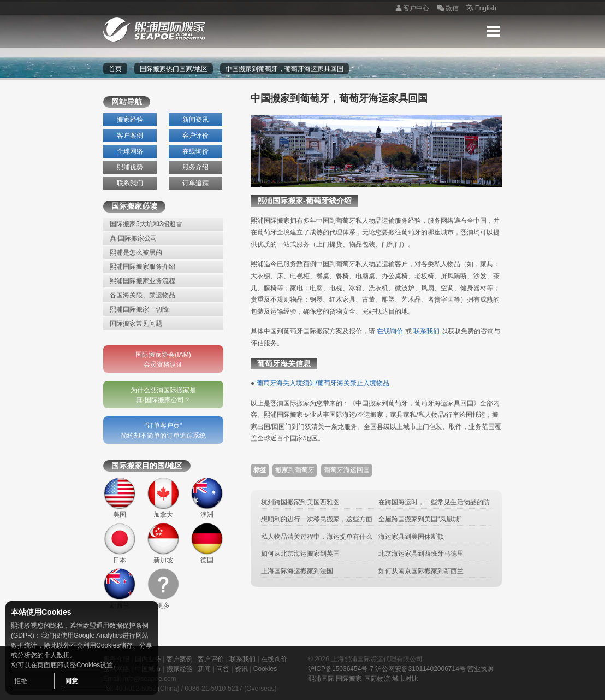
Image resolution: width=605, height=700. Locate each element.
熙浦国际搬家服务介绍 (143, 267)
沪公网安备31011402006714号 (420, 669)
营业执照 (481, 669)
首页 (115, 69)
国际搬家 (349, 679)
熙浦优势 (130, 167)
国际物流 (377, 679)
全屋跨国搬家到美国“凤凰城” (420, 519)
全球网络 (130, 151)
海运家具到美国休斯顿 (411, 537)
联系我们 (130, 183)
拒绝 (21, 681)
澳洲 (207, 498)
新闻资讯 (195, 120)
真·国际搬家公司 (134, 238)
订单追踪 (195, 183)
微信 (447, 9)
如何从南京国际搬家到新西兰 (421, 571)
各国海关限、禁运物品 (143, 295)
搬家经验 (130, 120)
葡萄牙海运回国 (347, 470)
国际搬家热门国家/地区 (173, 69)
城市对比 (405, 679)
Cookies (265, 669)
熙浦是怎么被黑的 (136, 252)
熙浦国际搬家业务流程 (143, 281)
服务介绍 (195, 167)
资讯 (241, 669)
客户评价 (195, 136)
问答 (223, 669)
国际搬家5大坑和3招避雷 (146, 224)
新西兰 (120, 589)
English (480, 9)
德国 (207, 543)
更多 (163, 589)
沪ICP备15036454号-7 (341, 669)
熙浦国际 (321, 679)
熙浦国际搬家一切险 (139, 309)
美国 (120, 498)
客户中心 (411, 9)
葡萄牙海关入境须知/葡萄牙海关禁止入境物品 (323, 383)
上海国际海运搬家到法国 (297, 571)
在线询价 (195, 151)
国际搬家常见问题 (136, 323)
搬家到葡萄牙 (295, 470)
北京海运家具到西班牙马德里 (421, 554)
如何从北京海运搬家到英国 (300, 554)
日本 (120, 543)
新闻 (204, 669)
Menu (494, 31)
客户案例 (130, 136)
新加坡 (163, 543)
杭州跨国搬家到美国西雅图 (300, 502)
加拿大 (163, 498)
